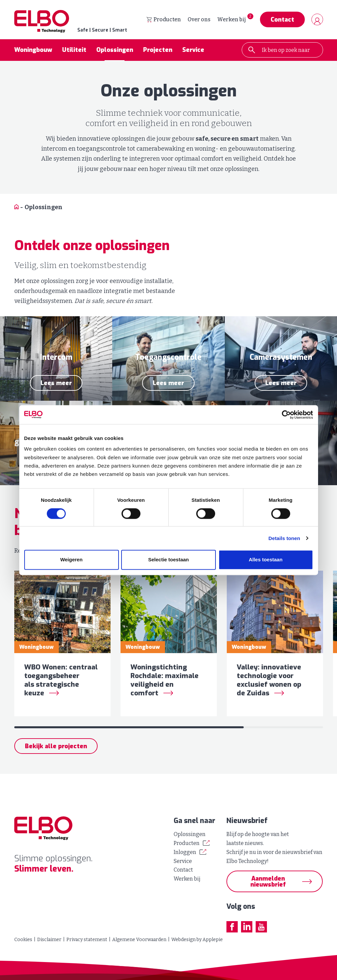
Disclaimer (49, 940)
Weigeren (71, 560)
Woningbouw (33, 51)
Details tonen (284, 539)
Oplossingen (115, 51)
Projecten (158, 51)
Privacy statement (87, 940)
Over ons (199, 20)
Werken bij (231, 20)
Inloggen (185, 852)
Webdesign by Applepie (197, 940)
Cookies (23, 940)
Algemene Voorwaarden (139, 940)
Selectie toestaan (168, 560)
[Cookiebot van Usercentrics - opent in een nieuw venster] (284, 415)
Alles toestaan (266, 560)
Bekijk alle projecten (56, 752)
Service (193, 51)
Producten (164, 20)
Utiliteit (74, 51)
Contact (282, 20)
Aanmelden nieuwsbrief (268, 882)
